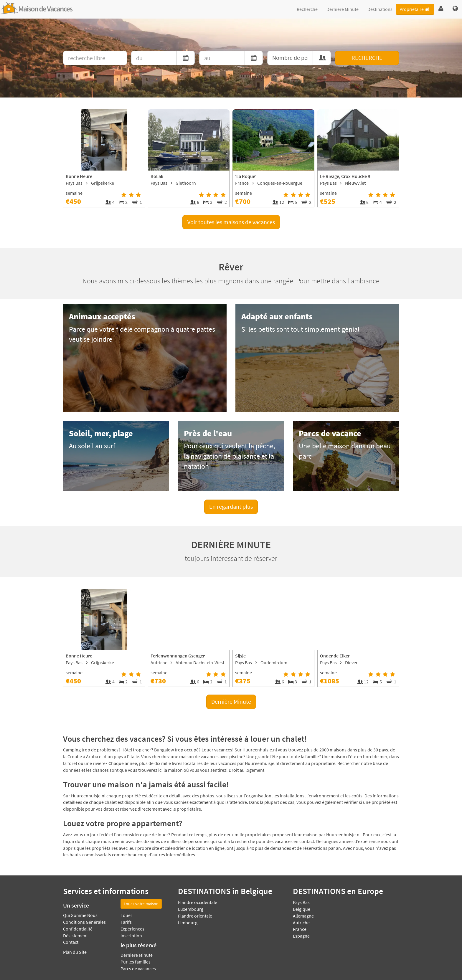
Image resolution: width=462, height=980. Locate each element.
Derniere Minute (343, 9)
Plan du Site (75, 952)
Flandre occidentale (198, 902)
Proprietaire (415, 9)
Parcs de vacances (138, 969)
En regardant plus (231, 506)
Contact (71, 942)
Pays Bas (301, 902)
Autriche (301, 923)
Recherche (307, 9)
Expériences (132, 929)
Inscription (131, 936)
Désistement (75, 936)
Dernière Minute (231, 701)
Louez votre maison (141, 904)
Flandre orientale (195, 916)
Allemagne (303, 916)
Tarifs (126, 922)
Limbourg (188, 923)
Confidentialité (78, 929)
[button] (441, 9)
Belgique (302, 909)
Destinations (380, 9)
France (300, 929)
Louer (126, 915)
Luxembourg (191, 909)
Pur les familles (136, 962)
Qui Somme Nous (80, 915)
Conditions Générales (84, 922)
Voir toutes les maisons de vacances (231, 222)
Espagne (301, 936)
